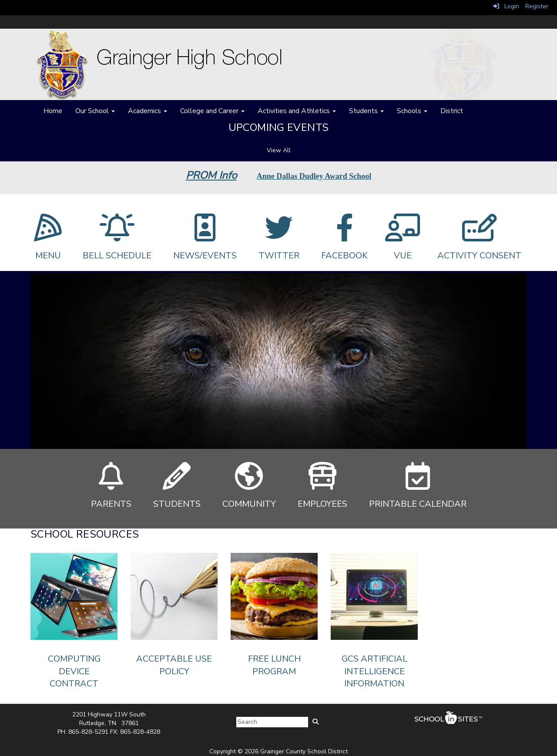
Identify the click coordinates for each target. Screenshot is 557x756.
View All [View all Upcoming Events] (279, 150)
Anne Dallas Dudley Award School (314, 176)
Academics (148, 111)
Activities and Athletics (297, 111)
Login (506, 6)
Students (366, 111)
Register (537, 6)
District (452, 111)
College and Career (212, 111)
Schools (412, 111)
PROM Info (211, 175)
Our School (95, 111)
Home (53, 111)
